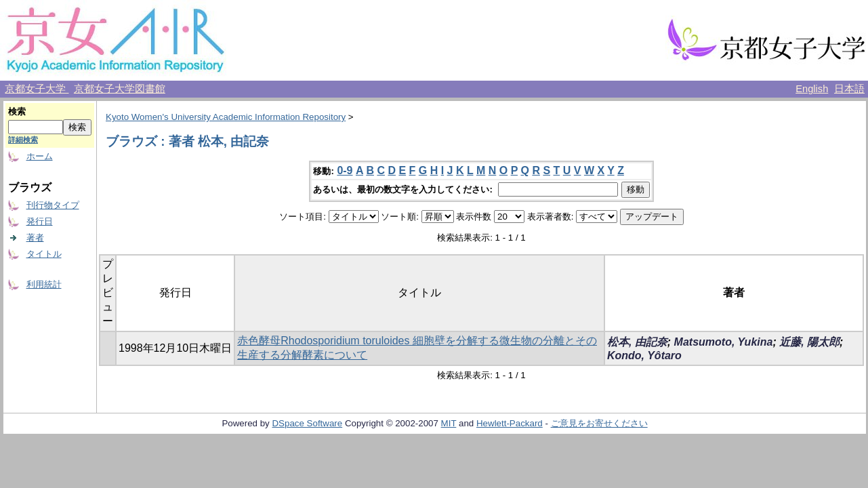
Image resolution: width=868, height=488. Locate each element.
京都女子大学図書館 (120, 89)
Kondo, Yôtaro (644, 355)
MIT (449, 423)
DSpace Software (307, 423)
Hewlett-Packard (510, 423)
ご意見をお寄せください (599, 423)
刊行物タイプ (53, 205)
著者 (35, 238)
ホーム (40, 156)
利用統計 (44, 284)
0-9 (345, 170)
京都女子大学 (37, 89)
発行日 (40, 221)
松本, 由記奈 (637, 342)
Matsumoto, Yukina (724, 342)
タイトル (44, 254)
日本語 (849, 89)
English (812, 89)
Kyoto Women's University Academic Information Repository (226, 117)
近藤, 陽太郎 (809, 342)
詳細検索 (23, 140)
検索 (17, 111)
